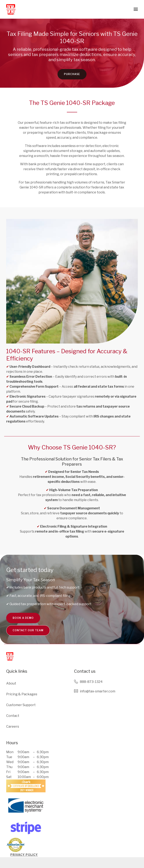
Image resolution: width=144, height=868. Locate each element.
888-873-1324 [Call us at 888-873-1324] (91, 682)
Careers (13, 727)
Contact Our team (28, 636)
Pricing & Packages (22, 694)
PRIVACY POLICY (24, 855)
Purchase (72, 77)
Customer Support (21, 705)
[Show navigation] (135, 9)
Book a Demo (23, 621)
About (11, 683)
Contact (13, 716)
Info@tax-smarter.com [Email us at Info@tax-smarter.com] (98, 691)
